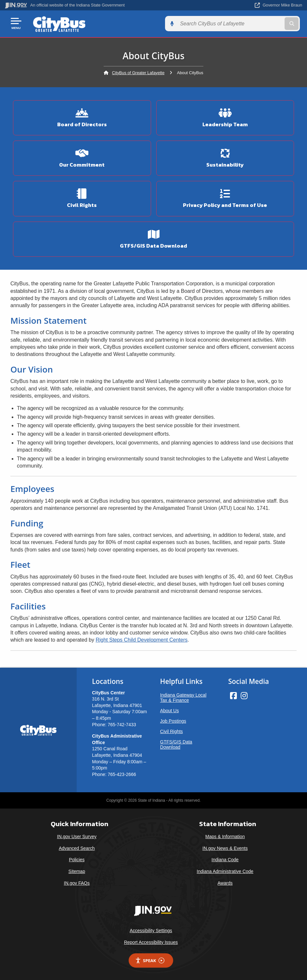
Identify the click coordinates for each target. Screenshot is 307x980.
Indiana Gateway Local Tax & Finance (183, 697)
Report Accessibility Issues (151, 941)
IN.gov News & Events (225, 847)
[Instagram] (244, 695)
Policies (77, 859)
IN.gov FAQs (77, 882)
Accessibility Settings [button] (151, 930)
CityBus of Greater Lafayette (138, 72)
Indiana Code (225, 859)
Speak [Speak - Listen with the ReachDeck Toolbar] (150, 960)
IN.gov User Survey (77, 836)
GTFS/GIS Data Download (176, 743)
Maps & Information (225, 836)
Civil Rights (172, 730)
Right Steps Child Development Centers (141, 639)
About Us (170, 710)
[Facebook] (233, 695)
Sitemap (77, 870)
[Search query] (258, 23)
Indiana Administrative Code (225, 870)
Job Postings (173, 720)
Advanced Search (77, 847)
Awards (225, 882)
